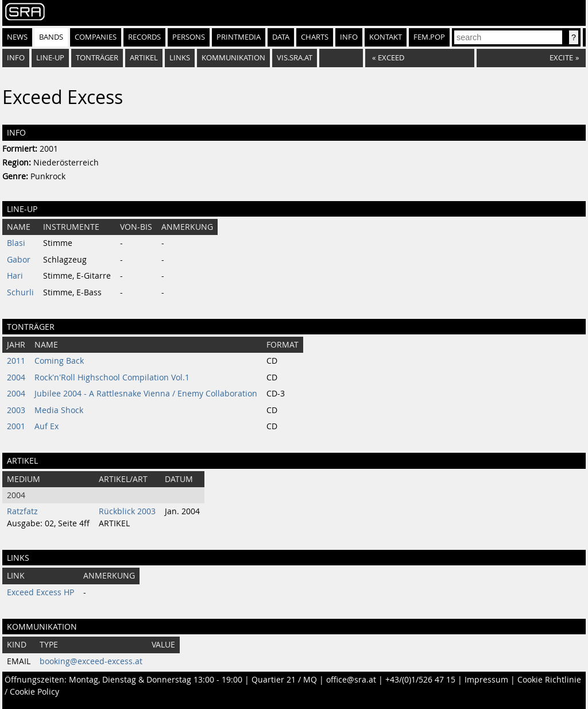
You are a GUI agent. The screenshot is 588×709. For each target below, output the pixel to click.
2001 (16, 426)
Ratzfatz (22, 511)
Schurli (20, 292)
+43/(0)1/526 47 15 (420, 680)
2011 (16, 361)
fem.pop (429, 37)
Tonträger (97, 58)
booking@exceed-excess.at (91, 661)
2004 (16, 377)
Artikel (144, 58)
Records (144, 37)
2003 (16, 410)
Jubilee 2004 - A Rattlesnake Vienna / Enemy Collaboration (146, 394)
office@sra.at (351, 680)
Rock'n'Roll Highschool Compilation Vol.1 (112, 377)
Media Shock (59, 410)
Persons (189, 37)
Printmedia (239, 37)
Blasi (16, 243)
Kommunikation (233, 58)
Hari (15, 276)
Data (281, 37)
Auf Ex (47, 426)
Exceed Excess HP (40, 592)
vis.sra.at (295, 58)
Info (349, 37)
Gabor (19, 260)
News (17, 37)
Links (180, 58)
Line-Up (50, 58)
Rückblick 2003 (127, 511)
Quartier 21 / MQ (284, 680)
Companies (96, 37)
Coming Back (59, 361)
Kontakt (386, 37)
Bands (51, 37)
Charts (315, 37)
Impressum (486, 680)
